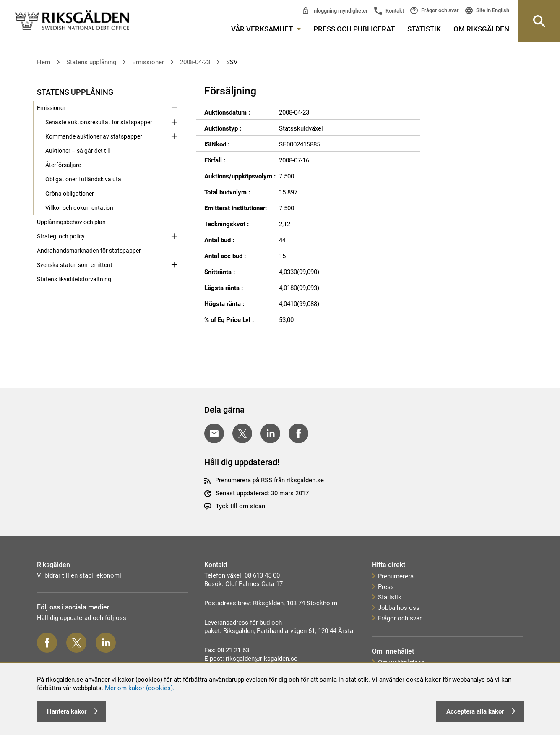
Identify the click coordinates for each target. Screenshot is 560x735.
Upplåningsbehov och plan (71, 222)
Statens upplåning (91, 62)
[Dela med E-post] (214, 433)
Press (386, 587)
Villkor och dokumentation (79, 208)
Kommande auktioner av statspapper (94, 136)
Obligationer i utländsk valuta (83, 179)
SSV (232, 62)
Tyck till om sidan (240, 506)
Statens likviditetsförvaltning (74, 279)
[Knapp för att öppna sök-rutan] (539, 21)
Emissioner (148, 62)
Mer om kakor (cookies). (140, 688)
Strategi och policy (61, 236)
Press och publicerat (354, 29)
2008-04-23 (195, 62)
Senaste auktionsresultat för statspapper (99, 122)
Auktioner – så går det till (78, 151)
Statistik (424, 29)
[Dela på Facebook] (298, 433)
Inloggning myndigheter (339, 11)
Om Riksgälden (481, 29)
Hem (44, 62)
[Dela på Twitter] (242, 433)
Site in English (492, 10)
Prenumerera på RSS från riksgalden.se (270, 480)
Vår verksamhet (266, 29)
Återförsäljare (63, 165)
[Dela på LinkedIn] (270, 433)
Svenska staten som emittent (75, 265)
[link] (72, 21)
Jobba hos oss (399, 608)
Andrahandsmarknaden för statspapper (89, 251)
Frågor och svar (439, 10)
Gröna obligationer (70, 194)
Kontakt (394, 11)
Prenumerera (396, 576)
